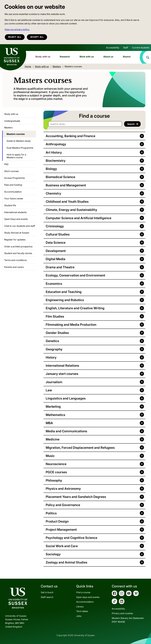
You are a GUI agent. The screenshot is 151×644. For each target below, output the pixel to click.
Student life (10, 205)
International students (15, 212)
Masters (8, 128)
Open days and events (88, 597)
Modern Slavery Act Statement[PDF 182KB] (128, 620)
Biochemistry (56, 161)
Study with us (43, 57)
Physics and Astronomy (63, 489)
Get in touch (47, 592)
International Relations (62, 365)
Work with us (87, 57)
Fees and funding (13, 185)
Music (50, 456)
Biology (51, 169)
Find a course (83, 592)
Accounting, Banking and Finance (71, 136)
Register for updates (15, 240)
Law (49, 390)
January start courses (62, 374)
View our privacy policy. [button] (17, 29)
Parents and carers (14, 267)
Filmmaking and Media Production (71, 325)
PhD (6, 164)
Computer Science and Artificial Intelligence (79, 218)
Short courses (11, 171)
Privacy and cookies (122, 613)
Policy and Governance (63, 505)
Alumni (127, 57)
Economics (54, 284)
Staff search (47, 597)
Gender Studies (57, 333)
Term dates (82, 611)
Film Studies (55, 316)
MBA (49, 423)
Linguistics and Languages (66, 398)
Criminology (55, 226)
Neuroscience (56, 464)
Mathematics (55, 415)
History (51, 357)
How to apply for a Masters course (16, 156)
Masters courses (16, 134)
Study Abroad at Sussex (17, 233)
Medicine (53, 439)
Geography (54, 349)
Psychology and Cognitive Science (71, 538)
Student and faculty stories (18, 253)
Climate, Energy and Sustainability (71, 210)
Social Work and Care (62, 546)
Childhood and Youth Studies (67, 202)
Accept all (37, 37)
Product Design (57, 521)
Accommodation (13, 192)
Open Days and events (16, 219)
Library (80, 607)
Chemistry (53, 193)
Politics (51, 513)
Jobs (79, 616)
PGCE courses (56, 472)
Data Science (56, 242)
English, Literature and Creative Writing (75, 308)
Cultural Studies (58, 234)
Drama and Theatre (60, 267)
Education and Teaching (64, 292)
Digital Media (56, 259)
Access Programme (14, 178)
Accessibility (113, 48)
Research (65, 57)
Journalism (54, 382)
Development (56, 251)
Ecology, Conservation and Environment (75, 275)
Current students (141, 48)
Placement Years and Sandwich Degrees (76, 497)
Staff (126, 48)
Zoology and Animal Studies (67, 562)
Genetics (52, 341)
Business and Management (66, 185)
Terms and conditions (15, 260)
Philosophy (54, 480)
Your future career (14, 198)
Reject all (15, 37)
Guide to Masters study (19, 141)
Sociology (53, 554)
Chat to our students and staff (20, 226)
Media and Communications (66, 431)
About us (108, 57)
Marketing (53, 406)
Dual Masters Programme (20, 148)
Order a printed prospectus (18, 246)
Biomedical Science (60, 177)
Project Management (61, 529)
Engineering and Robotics (65, 300)
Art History (54, 152)
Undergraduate (12, 121)
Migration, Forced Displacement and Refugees (80, 448)
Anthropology (56, 144)
